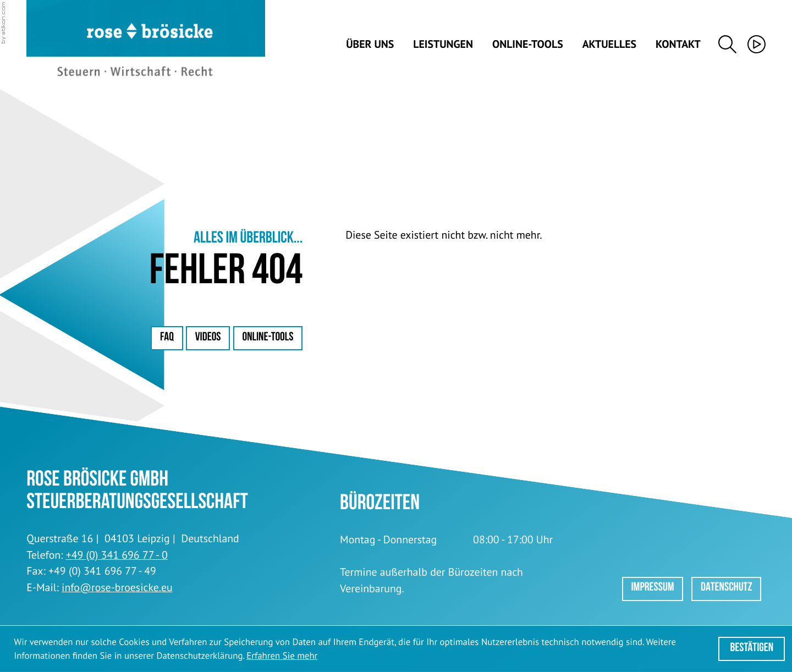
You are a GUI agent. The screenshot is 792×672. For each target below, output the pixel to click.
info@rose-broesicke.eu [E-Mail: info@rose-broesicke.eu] (117, 588)
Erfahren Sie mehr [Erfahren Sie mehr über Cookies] (282, 656)
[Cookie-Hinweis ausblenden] (752, 649)
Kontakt (678, 44)
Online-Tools (528, 44)
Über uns (370, 44)
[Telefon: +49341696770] (117, 555)
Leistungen (443, 44)
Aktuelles (609, 44)
